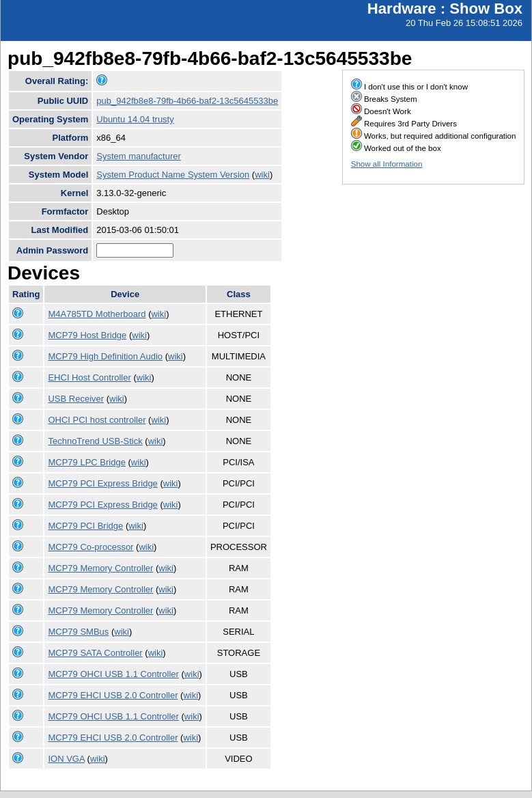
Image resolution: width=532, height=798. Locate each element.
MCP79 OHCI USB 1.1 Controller (113, 674)
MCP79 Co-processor (90, 547)
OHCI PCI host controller (97, 420)
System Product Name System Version (173, 175)
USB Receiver (76, 399)
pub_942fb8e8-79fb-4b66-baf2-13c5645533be (187, 101)
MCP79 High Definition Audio (105, 356)
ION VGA (66, 759)
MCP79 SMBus (78, 632)
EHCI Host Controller (89, 377)
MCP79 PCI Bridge (85, 526)
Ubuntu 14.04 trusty (135, 119)
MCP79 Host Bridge (87, 335)
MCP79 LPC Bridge (86, 462)
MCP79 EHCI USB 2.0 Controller (113, 695)
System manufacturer (139, 156)
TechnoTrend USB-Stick (95, 441)
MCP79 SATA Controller (95, 653)
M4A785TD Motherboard (97, 314)
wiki (262, 175)
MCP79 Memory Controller (100, 568)
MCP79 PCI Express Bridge (102, 483)
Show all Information (387, 164)
